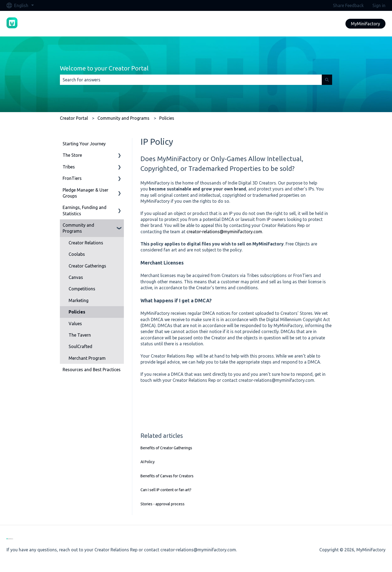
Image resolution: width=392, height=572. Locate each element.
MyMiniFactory (365, 24)
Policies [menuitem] (77, 312)
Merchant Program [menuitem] (87, 358)
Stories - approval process (163, 504)
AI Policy (148, 462)
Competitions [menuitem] (82, 289)
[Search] (327, 80)
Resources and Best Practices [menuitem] (92, 370)
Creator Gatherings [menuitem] (87, 266)
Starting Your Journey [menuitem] (84, 144)
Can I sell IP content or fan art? (166, 490)
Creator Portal (74, 118)
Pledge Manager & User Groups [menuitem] (85, 193)
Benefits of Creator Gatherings (166, 448)
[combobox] (191, 80)
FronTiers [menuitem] (72, 178)
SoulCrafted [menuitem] (80, 346)
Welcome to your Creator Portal (104, 68)
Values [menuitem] (75, 324)
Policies (167, 118)
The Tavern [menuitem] (80, 335)
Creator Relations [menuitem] (86, 243)
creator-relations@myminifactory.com (224, 232)
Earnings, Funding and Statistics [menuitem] (85, 210)
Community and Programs (123, 118)
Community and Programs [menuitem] (78, 228)
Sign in (379, 5)
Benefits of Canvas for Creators (167, 476)
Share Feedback (348, 5)
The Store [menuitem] (72, 155)
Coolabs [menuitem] (77, 254)
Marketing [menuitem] (79, 300)
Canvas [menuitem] (76, 277)
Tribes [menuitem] (69, 167)
